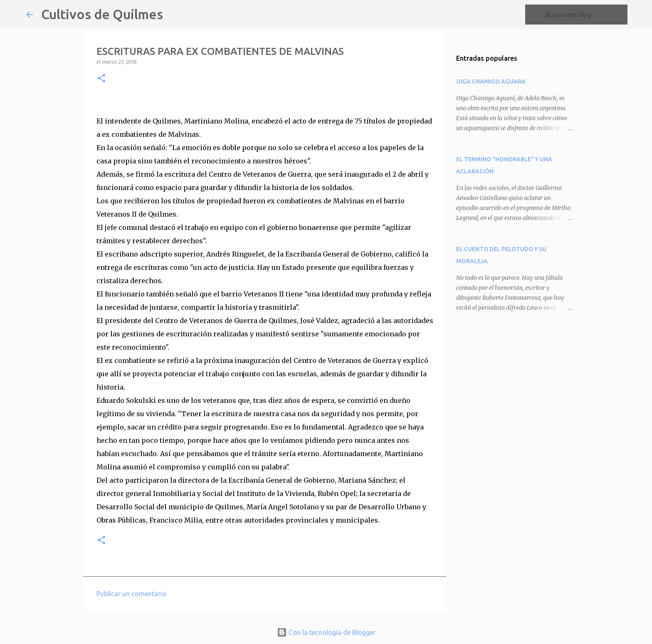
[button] (101, 79)
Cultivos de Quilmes (102, 14)
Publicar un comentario (131, 594)
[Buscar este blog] (584, 15)
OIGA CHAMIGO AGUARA (491, 81)
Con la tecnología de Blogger (326, 632)
